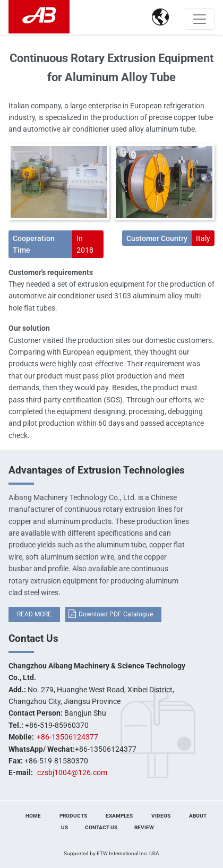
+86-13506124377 (67, 737)
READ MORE (34, 614)
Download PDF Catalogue (116, 614)
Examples (119, 816)
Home (33, 816)
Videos (161, 816)
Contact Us (33, 638)
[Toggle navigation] (200, 19)
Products (73, 816)
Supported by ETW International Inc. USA (111, 853)
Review (144, 827)
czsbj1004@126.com (72, 772)
